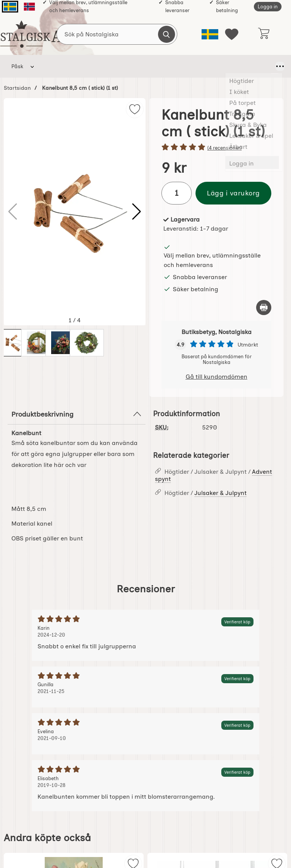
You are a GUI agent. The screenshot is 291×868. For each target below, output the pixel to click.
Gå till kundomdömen (217, 377)
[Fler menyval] (275, 66)
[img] (135, 109)
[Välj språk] (210, 34)
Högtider (55, 66)
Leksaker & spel (242, 66)
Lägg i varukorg (233, 193)
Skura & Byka (196, 66)
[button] (137, 212)
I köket (88, 66)
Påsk (17, 66)
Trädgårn (159, 66)
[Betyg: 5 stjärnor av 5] (216, 148)
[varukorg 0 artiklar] (264, 34)
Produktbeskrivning (77, 414)
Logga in (268, 7)
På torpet (121, 66)
